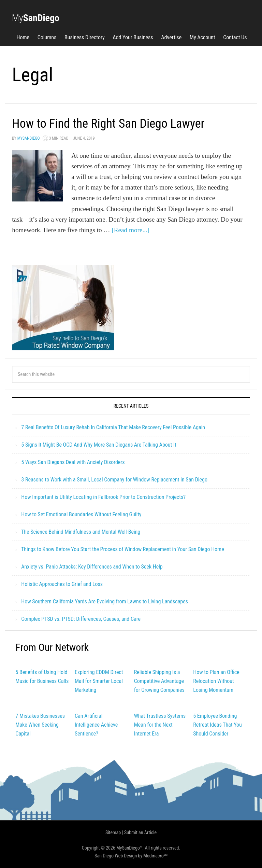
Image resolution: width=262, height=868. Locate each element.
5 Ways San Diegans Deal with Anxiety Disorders (73, 462)
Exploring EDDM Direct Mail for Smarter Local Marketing (99, 681)
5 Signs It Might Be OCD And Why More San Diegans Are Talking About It (99, 445)
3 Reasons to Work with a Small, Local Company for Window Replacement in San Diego (114, 480)
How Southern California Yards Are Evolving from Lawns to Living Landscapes (105, 601)
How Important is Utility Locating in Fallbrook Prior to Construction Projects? (103, 497)
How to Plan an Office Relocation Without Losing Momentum (216, 681)
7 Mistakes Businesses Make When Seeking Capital (40, 725)
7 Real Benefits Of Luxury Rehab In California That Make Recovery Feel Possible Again (113, 427)
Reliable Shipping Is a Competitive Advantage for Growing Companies (159, 681)
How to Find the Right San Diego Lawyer (108, 124)
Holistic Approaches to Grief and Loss (62, 584)
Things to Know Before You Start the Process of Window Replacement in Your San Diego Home (123, 549)
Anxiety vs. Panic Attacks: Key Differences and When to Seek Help (92, 567)
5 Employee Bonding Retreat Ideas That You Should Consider (217, 725)
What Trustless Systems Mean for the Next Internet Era (160, 725)
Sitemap (113, 832)
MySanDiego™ (129, 848)
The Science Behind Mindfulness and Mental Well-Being (81, 532)
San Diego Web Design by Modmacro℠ (131, 856)
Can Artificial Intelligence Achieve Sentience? (96, 725)
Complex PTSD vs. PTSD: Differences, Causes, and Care (81, 619)
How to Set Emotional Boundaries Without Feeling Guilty (81, 514)
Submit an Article (140, 832)
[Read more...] (130, 230)
